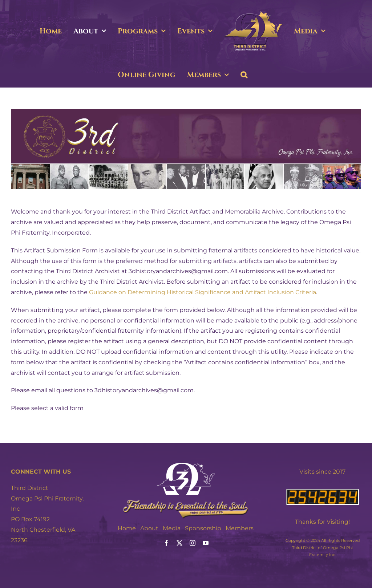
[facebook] (166, 543)
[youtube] (206, 543)
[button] (244, 75)
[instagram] (193, 543)
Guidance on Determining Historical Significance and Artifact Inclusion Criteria (203, 292)
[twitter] (179, 543)
